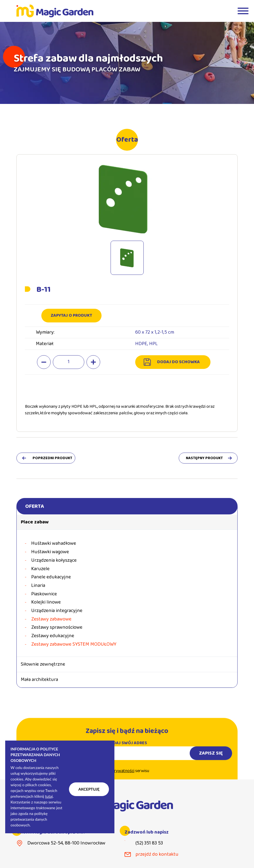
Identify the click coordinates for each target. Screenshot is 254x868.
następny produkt (204, 458)
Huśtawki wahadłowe (54, 544)
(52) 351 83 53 (149, 843)
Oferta (34, 506)
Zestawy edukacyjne (53, 636)
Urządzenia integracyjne (57, 611)
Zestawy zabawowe (51, 619)
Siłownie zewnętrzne (43, 664)
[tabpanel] (127, 63)
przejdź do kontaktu (157, 854)
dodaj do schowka (178, 362)
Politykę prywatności (115, 775)
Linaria (38, 586)
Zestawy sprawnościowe (57, 627)
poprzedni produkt (52, 458)
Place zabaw (35, 522)
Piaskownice (44, 594)
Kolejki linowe (46, 602)
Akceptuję (89, 789)
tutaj (49, 796)
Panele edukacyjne (51, 577)
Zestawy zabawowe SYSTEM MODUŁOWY (74, 644)
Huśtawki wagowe (50, 552)
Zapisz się (211, 758)
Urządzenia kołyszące (54, 560)
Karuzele (40, 569)
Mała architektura (39, 680)
